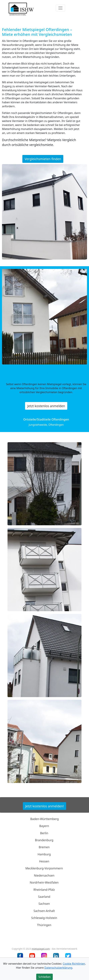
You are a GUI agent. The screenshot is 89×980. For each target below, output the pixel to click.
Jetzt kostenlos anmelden (46, 406)
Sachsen (44, 904)
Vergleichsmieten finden (43, 159)
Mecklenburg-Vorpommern (44, 868)
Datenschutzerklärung (58, 968)
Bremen (44, 847)
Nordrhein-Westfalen (44, 882)
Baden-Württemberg (44, 819)
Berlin (44, 833)
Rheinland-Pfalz (44, 889)
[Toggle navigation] (60, 8)
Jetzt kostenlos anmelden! (44, 806)
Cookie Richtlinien (74, 964)
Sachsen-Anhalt (44, 911)
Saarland (44, 897)
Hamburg (44, 854)
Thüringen (44, 925)
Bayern (44, 826)
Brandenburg (44, 840)
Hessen (44, 861)
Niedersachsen (44, 875)
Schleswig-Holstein (44, 918)
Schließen (44, 977)
